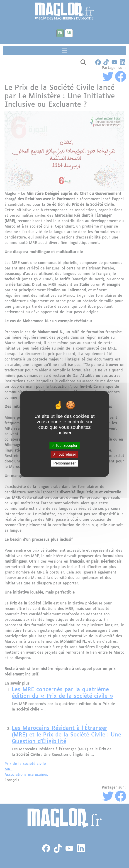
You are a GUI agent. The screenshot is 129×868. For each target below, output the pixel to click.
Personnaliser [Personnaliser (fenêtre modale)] (65, 463)
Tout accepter (64, 445)
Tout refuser (65, 454)
